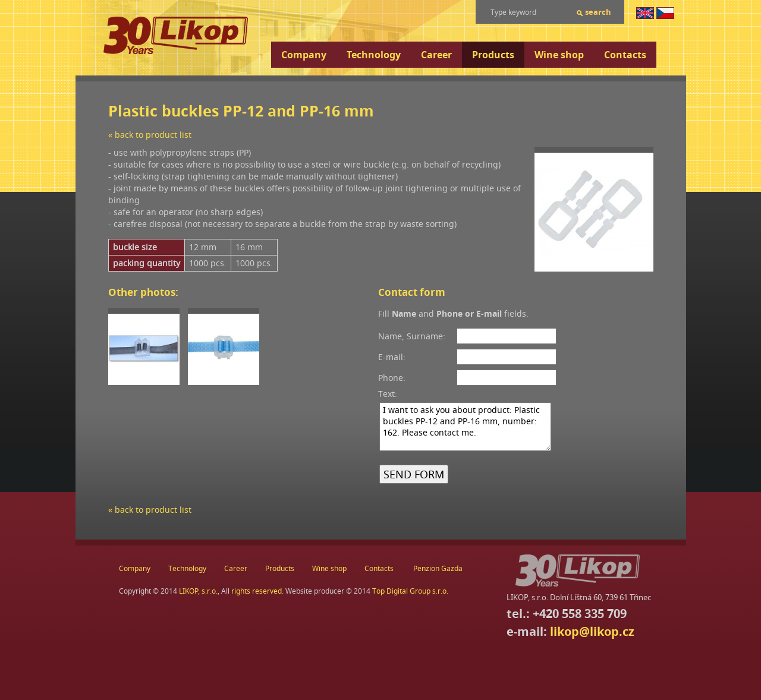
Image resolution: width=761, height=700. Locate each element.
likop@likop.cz (592, 631)
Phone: (392, 378)
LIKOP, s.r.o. (198, 591)
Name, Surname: (412, 336)
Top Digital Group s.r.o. (410, 591)
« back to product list (150, 135)
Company (304, 55)
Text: (388, 394)
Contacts (625, 55)
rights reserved (257, 591)
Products (493, 55)
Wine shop (559, 55)
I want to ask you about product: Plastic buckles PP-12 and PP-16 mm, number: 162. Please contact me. (465, 427)
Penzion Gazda (438, 568)
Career (436, 55)
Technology (374, 55)
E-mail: (392, 357)
